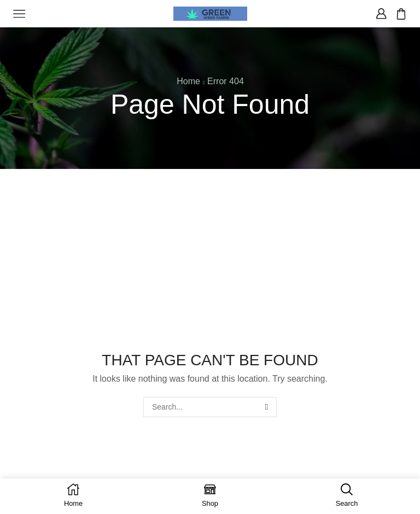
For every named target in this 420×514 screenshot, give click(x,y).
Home (188, 81)
